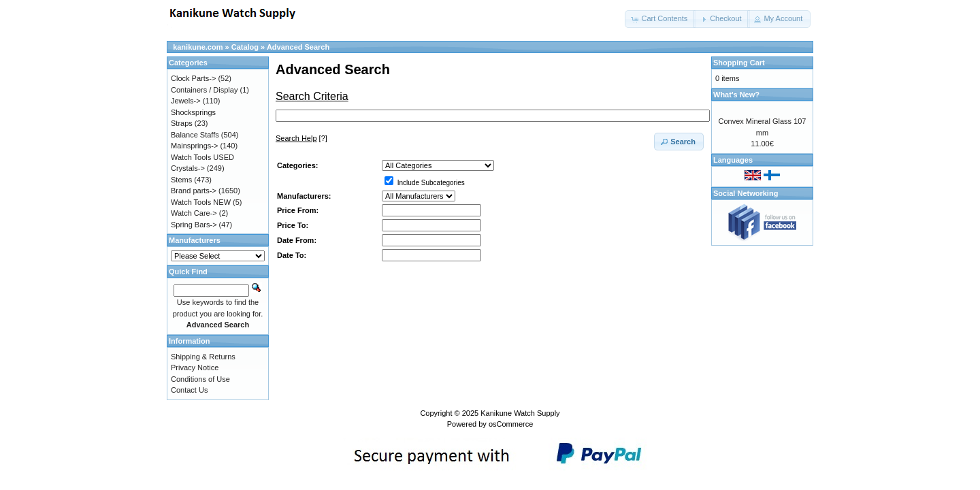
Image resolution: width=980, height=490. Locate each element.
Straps (182, 123)
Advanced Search (298, 47)
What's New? (736, 95)
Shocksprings (193, 112)
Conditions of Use (200, 379)
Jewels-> (186, 101)
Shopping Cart (739, 63)
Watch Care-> (194, 213)
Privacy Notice (195, 367)
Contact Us (189, 390)
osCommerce (511, 424)
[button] (660, 19)
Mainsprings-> (194, 146)
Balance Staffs (195, 135)
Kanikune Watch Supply (520, 413)
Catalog (245, 47)
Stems (181, 180)
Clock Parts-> (193, 78)
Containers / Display (204, 90)
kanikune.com (198, 47)
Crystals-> (188, 168)
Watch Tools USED (202, 157)
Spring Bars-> (194, 225)
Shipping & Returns (203, 357)
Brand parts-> (194, 191)
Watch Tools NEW (201, 202)
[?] (301, 138)
